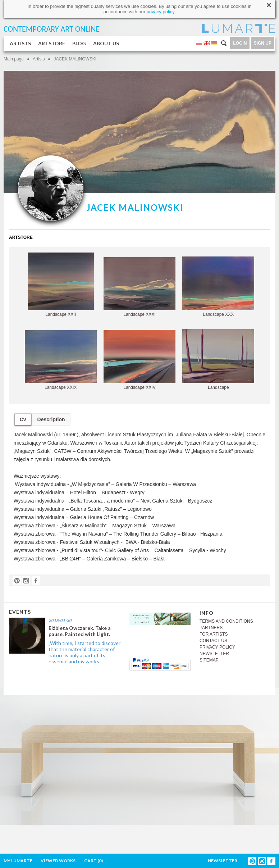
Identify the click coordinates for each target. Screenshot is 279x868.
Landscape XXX (218, 287)
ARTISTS (20, 43)
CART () (93, 861)
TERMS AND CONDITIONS (226, 621)
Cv (23, 419)
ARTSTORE (52, 43)
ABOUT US (106, 43)
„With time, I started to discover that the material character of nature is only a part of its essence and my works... (84, 652)
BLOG (79, 43)
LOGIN (240, 43)
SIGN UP (263, 43)
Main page (14, 59)
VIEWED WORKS (58, 861)
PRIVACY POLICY (217, 647)
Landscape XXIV (139, 360)
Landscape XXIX (61, 360)
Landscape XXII (61, 285)
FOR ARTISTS (214, 634)
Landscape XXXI (139, 287)
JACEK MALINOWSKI (75, 59)
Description (51, 419)
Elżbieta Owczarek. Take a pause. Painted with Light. (80, 631)
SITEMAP (209, 660)
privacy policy (161, 12)
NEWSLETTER (214, 654)
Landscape (218, 360)
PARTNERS (211, 628)
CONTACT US (213, 641)
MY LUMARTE (18, 861)
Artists (39, 59)
